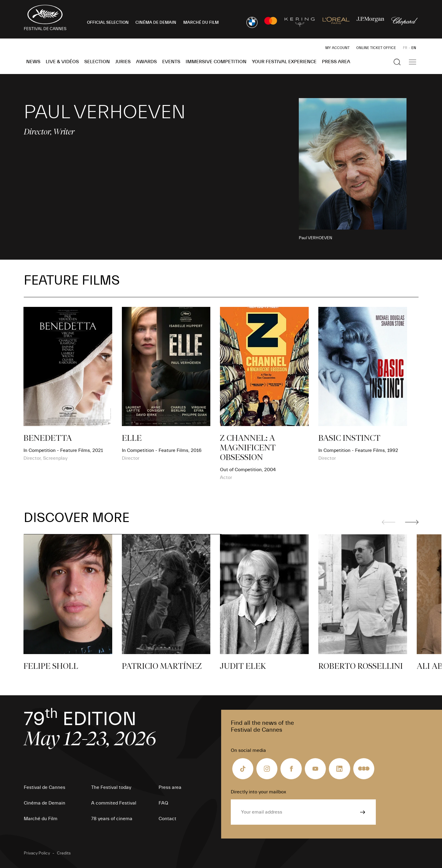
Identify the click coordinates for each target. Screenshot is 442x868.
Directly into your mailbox (258, 792)
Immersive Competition (216, 62)
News (33, 62)
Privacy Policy (37, 853)
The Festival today (111, 787)
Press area (336, 62)
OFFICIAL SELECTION (108, 23)
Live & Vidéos (62, 62)
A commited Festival (114, 803)
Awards (146, 62)
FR (405, 48)
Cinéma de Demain (45, 803)
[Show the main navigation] (413, 62)
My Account (337, 48)
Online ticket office (376, 48)
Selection (97, 62)
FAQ (163, 803)
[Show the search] (397, 62)
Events (171, 62)
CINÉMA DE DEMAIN (156, 23)
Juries (123, 62)
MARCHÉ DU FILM (201, 23)
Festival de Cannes (45, 787)
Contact (167, 819)
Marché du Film (41, 819)
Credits (64, 853)
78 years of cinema (112, 819)
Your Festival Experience (284, 62)
